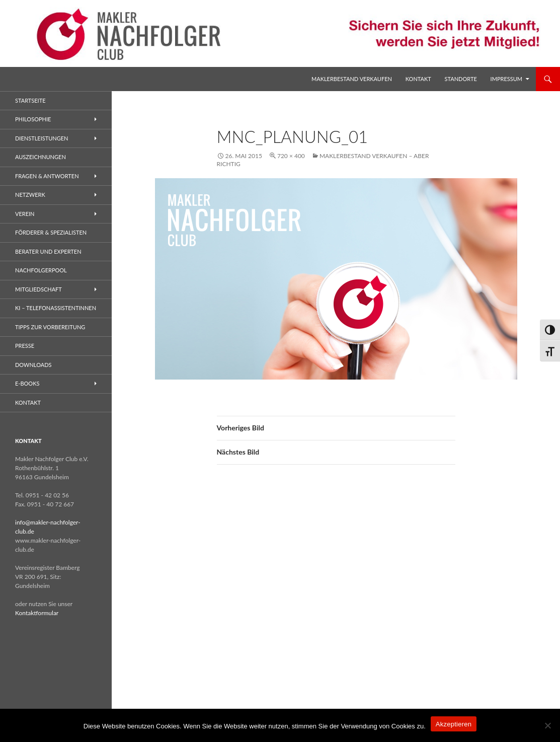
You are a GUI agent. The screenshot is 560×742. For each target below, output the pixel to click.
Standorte (461, 79)
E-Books (27, 383)
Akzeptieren (454, 724)
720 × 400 (291, 156)
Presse (25, 346)
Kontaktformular (37, 613)
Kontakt (418, 79)
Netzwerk (30, 195)
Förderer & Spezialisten (51, 232)
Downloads (33, 365)
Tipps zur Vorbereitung (50, 327)
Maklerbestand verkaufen (352, 79)
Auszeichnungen (41, 157)
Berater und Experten (48, 251)
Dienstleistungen (42, 138)
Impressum (506, 79)
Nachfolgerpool (41, 270)
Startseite (30, 100)
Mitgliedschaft (38, 289)
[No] (547, 725)
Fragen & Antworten (47, 176)
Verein (25, 214)
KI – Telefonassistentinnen (56, 308)
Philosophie (33, 119)
